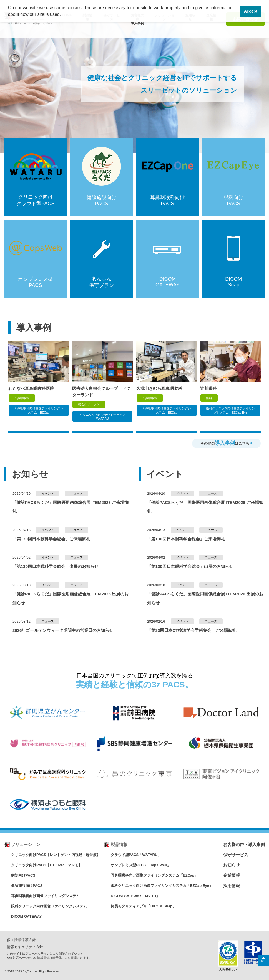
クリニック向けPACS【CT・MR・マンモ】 (46, 865)
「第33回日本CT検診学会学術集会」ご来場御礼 (192, 630)
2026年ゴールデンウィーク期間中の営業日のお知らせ (63, 630)
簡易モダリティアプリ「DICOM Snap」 (143, 906)
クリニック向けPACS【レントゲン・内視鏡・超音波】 (56, 855)
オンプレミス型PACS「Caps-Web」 (141, 865)
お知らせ (232, 865)
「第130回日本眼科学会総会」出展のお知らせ (56, 566)
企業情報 (232, 875)
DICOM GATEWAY (27, 916)
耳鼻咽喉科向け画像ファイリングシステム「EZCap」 (154, 875)
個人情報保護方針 (21, 940)
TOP (263, 961)
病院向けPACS (23, 875)
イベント (48, 493)
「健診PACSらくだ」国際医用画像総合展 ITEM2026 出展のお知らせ (71, 598)
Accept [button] (251, 11)
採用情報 (232, 886)
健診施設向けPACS (27, 886)
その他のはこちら (226, 443)
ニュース (77, 493)
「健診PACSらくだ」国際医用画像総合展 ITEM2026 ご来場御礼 (71, 507)
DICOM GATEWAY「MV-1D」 (135, 896)
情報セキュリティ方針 (25, 947)
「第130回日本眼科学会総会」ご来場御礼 (51, 539)
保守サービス (236, 855)
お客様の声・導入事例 (244, 844)
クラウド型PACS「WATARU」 (136, 855)
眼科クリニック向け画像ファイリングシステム (49, 906)
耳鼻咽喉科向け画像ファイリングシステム (45, 896)
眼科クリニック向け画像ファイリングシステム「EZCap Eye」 (162, 886)
